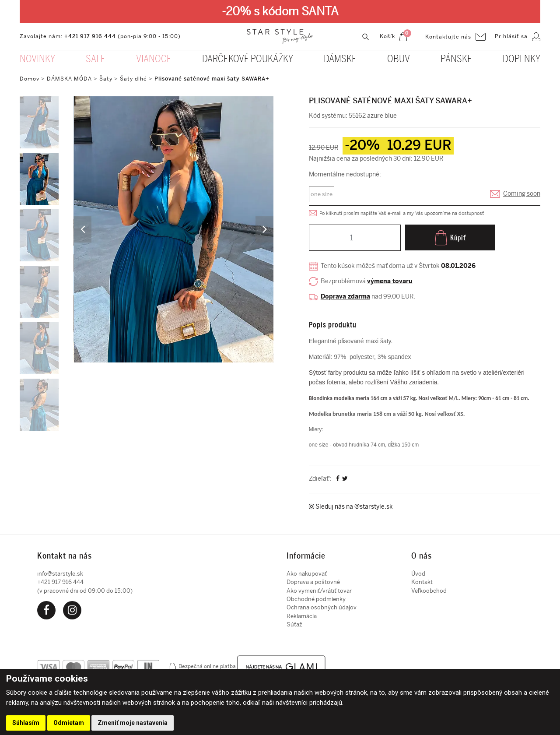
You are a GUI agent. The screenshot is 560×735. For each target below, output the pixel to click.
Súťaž (294, 622)
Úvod (418, 571)
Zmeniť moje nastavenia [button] (133, 723)
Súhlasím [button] (26, 723)
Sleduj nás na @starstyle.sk (351, 505)
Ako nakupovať (307, 571)
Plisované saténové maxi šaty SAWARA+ (212, 79)
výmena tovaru (390, 282)
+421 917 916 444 (90, 36)
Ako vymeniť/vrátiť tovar (319, 589)
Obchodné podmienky (316, 597)
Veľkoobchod (429, 589)
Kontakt (422, 580)
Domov (30, 79)
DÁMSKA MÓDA (69, 79)
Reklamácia (302, 614)
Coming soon (522, 194)
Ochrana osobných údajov (322, 605)
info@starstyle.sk (60, 571)
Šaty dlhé (133, 79)
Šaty (106, 79)
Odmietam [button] (69, 723)
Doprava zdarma (345, 297)
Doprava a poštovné (313, 580)
